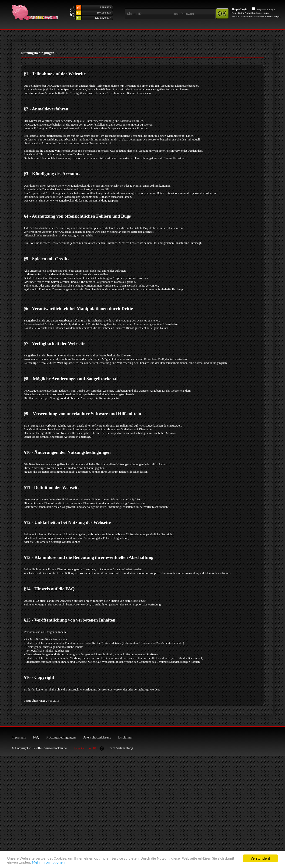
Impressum (19, 737)
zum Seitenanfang (121, 748)
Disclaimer (125, 737)
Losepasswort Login (265, 9)
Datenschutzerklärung (97, 737)
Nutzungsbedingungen (61, 737)
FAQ (36, 737)
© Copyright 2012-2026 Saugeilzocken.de (39, 748)
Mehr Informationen (48, 863)
